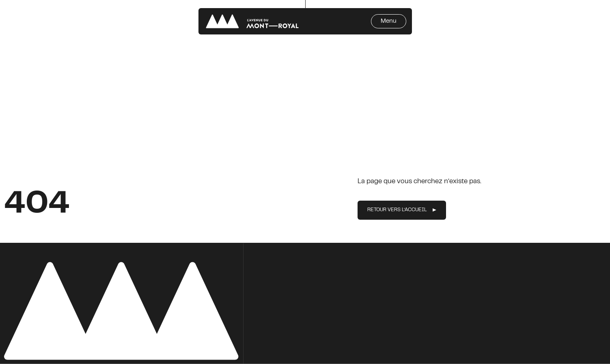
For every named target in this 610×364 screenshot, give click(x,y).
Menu (389, 21)
